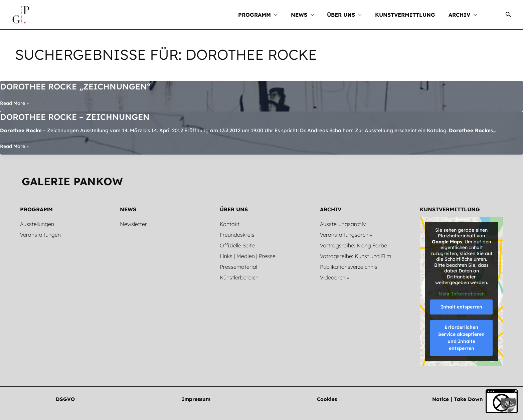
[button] (264, 15)
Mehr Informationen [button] (461, 294)
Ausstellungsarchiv (343, 224)
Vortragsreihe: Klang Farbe (354, 245)
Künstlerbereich (239, 277)
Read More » (15, 103)
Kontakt (230, 224)
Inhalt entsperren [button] (461, 307)
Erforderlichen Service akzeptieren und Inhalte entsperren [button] (461, 338)
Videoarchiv (335, 277)
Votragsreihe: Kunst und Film (356, 256)
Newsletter (133, 224)
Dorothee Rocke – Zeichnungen (80, 117)
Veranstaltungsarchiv (346, 235)
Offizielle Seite (237, 245)
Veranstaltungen (40, 235)
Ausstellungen (37, 224)
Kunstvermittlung (450, 209)
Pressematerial (238, 267)
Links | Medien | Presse (248, 256)
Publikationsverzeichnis (349, 267)
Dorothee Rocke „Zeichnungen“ (80, 86)
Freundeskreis (237, 235)
